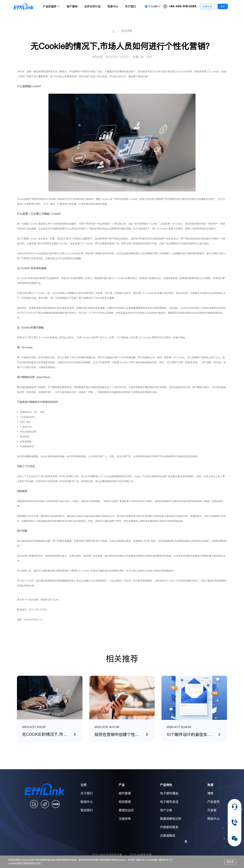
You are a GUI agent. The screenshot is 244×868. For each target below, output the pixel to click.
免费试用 (207, 6)
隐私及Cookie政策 (147, 860)
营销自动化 (126, 810)
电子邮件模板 (169, 793)
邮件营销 (125, 793)
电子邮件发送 (169, 802)
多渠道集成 (168, 836)
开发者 (212, 810)
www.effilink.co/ (33, 620)
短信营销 (125, 802)
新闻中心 (87, 802)
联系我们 (87, 810)
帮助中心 (213, 819)
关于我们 (87, 793)
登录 (223, 6)
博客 (210, 793)
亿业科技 (185, 308)
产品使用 (213, 802)
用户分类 (166, 810)
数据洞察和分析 (171, 819)
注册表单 (125, 819)
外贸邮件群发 (169, 827)
